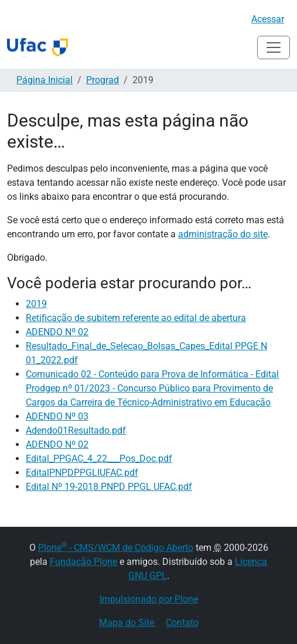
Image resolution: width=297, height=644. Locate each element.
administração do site (223, 234)
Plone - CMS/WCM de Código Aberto (116, 548)
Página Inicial (45, 80)
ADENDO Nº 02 (57, 332)
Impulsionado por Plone (149, 599)
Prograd (103, 80)
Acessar (268, 19)
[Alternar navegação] (274, 47)
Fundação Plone (83, 562)
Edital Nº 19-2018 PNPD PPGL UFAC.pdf (109, 487)
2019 (36, 304)
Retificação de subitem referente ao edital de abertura (136, 318)
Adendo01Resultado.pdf (76, 430)
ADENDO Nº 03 (57, 416)
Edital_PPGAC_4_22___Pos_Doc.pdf (99, 459)
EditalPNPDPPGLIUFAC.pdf (82, 473)
